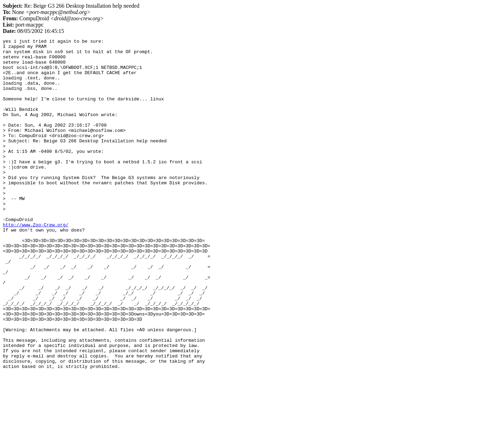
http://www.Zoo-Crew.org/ (36, 262)
